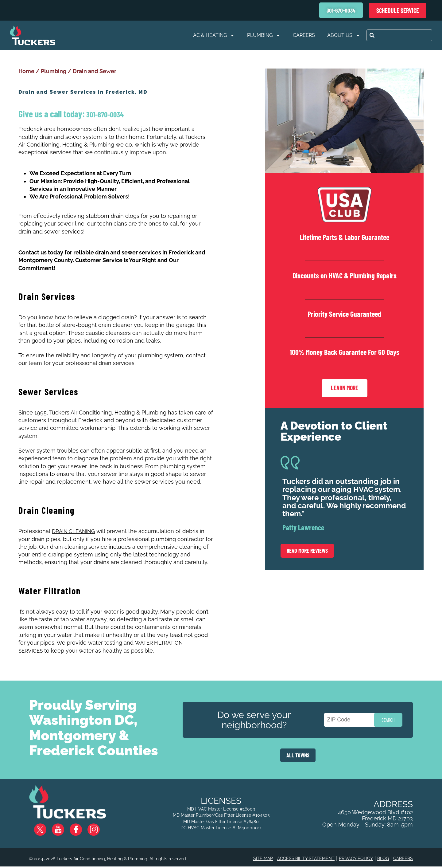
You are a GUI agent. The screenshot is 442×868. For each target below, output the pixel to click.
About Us (344, 35)
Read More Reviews (307, 550)
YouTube (63, 826)
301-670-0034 (104, 114)
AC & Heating (214, 35)
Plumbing (264, 35)
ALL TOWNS (298, 754)
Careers (304, 35)
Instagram (99, 826)
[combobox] (399, 35)
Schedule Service (398, 10)
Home (26, 71)
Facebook (81, 826)
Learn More (345, 388)
